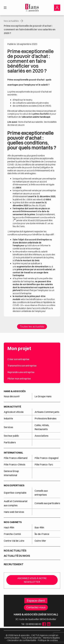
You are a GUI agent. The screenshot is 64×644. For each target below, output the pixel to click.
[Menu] (5, 8)
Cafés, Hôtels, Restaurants (42, 427)
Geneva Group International (11, 473)
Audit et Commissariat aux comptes (16, 503)
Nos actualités (11, 21)
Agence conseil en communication (31, 637)
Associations (42, 436)
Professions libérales (46, 418)
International (13, 453)
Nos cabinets (13, 522)
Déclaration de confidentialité (22, 640)
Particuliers (10, 442)
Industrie (8, 418)
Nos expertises (14, 485)
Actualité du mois (17, 556)
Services (9, 427)
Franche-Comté (12, 534)
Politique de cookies (48, 640)
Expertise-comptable (15, 493)
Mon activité (12, 407)
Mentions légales (51, 638)
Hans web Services (14, 512)
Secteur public (11, 436)
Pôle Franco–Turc (44, 464)
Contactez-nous (36, 607)
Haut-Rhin (9, 527)
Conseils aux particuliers (47, 503)
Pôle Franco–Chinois (15, 464)
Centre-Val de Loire (14, 541)
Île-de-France (42, 534)
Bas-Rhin (39, 527)
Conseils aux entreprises (41, 493)
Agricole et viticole (14, 412)
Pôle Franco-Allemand (16, 458)
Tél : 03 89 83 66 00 (31, 624)
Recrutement (14, 564)
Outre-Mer (40, 541)
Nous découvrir (12, 396)
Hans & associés (15, 391)
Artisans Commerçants (47, 412)
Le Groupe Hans (43, 396)
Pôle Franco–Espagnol (46, 458)
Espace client (36, 600)
